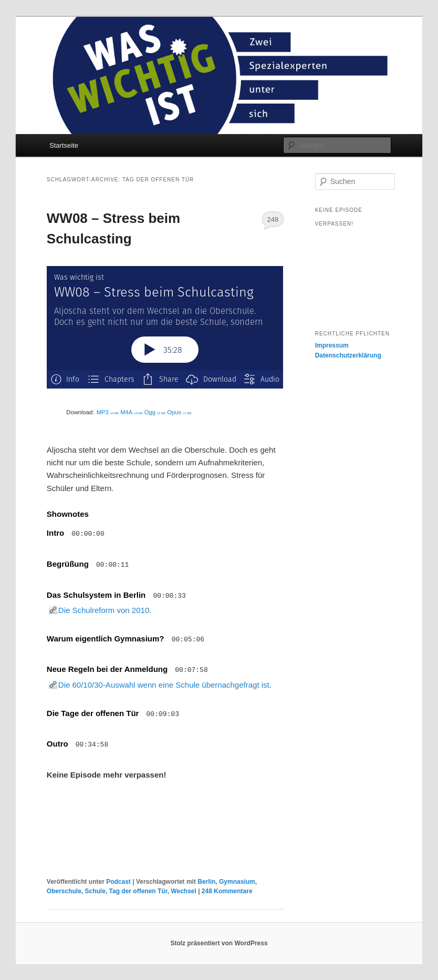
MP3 (108, 412)
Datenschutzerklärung (348, 355)
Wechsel (183, 891)
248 (273, 220)
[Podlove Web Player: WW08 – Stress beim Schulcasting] (165, 327)
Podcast (118, 882)
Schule (95, 891)
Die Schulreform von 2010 (104, 610)
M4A (131, 412)
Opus (179, 412)
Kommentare (227, 891)
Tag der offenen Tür (138, 891)
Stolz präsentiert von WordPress (219, 943)
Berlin (206, 882)
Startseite (64, 145)
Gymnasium (237, 882)
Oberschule (64, 891)
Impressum (332, 345)
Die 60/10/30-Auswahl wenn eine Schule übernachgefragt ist (164, 685)
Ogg (155, 412)
